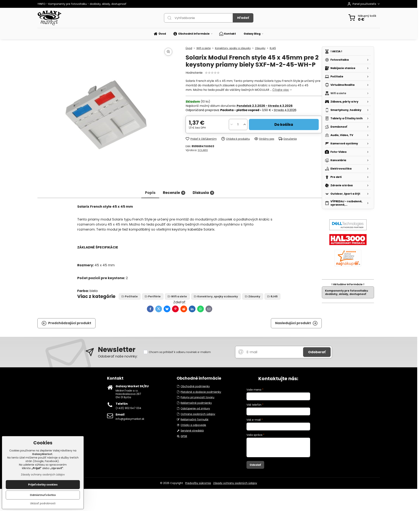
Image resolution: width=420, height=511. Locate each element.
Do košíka (284, 124)
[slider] (212, 73)
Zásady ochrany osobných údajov (235, 483)
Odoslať (255, 465)
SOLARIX (203, 150)
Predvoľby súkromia (198, 483)
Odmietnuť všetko (43, 495)
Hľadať (243, 18)
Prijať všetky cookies (43, 485)
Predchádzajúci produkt (66, 323)
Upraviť (57, 468)
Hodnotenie (194, 73)
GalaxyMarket (42, 454)
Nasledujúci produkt (296, 323)
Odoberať (317, 352)
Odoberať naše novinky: (118, 356)
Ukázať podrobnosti (43, 503)
